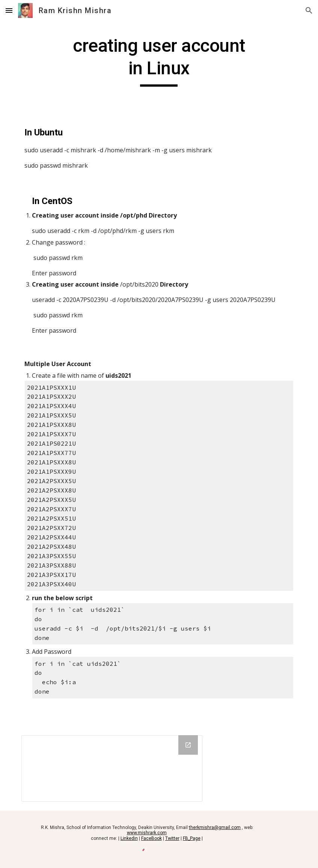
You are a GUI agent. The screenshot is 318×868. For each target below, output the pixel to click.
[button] (9, 10)
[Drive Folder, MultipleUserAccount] (112, 768)
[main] (159, 61)
